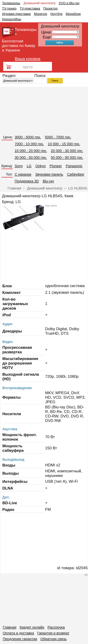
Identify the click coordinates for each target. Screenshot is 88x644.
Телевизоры (11, 3)
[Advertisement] (44, 109)
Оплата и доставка (18, 633)
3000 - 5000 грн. (28, 137)
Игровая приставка (16, 14)
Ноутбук (56, 14)
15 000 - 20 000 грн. (31, 151)
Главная (10, 627)
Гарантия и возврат (53, 633)
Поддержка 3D (27, 181)
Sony (19, 166)
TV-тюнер (9, 8)
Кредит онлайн (32, 627)
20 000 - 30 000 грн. (67, 151)
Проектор (50, 8)
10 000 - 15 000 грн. (64, 144)
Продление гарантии (20, 639)
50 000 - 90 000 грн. (67, 157)
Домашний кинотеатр (40, 3)
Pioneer (56, 166)
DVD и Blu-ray (69, 3)
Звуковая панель (49, 174)
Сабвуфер (76, 174)
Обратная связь (54, 639)
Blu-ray (48, 181)
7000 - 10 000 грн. (29, 144)
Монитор (41, 14)
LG (29, 166)
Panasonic (74, 166)
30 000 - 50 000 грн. (31, 157)
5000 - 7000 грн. (58, 137)
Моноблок (73, 14)
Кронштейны (12, 19)
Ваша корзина (28, 59)
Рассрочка (56, 627)
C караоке (23, 174)
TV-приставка (30, 8)
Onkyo (41, 166)
